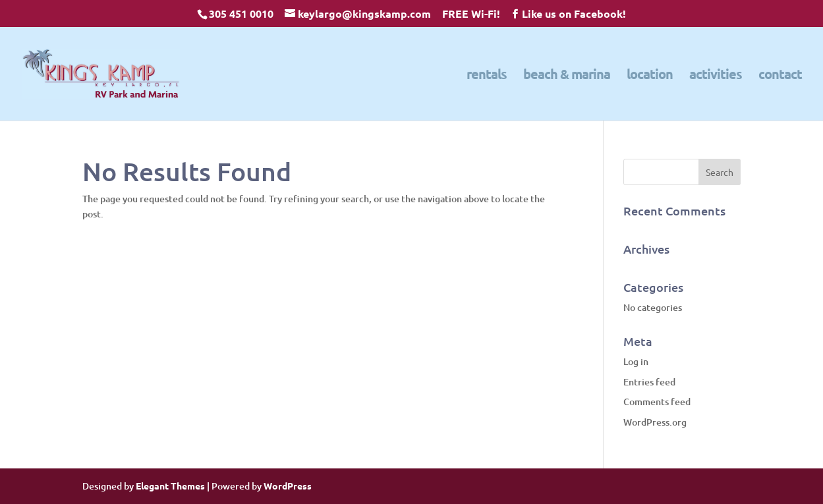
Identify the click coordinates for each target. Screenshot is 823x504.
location (650, 76)
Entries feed (649, 382)
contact (780, 76)
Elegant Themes (170, 486)
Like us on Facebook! (574, 14)
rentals (487, 76)
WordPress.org (655, 422)
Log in (636, 361)
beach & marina (567, 76)
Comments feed (657, 402)
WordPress (288, 486)
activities (716, 76)
